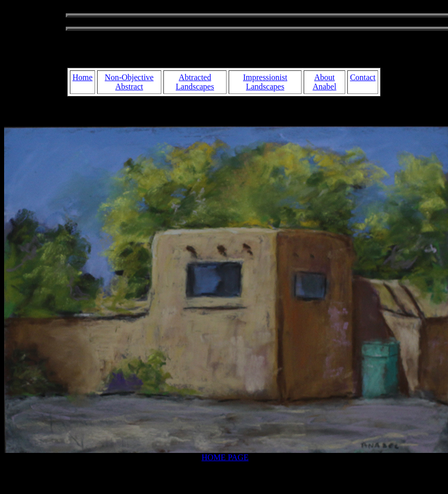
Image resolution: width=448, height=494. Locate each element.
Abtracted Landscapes (195, 82)
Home (82, 77)
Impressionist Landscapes (265, 82)
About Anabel (324, 82)
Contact (363, 77)
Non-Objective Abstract (129, 82)
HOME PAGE (225, 457)
